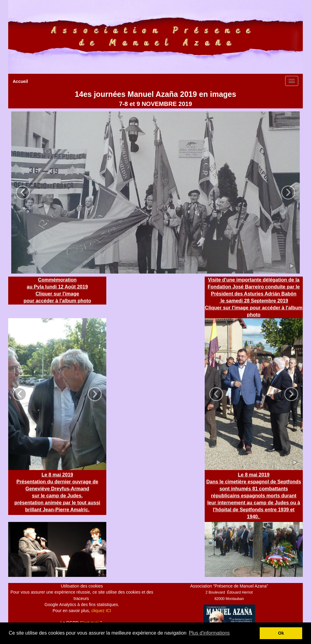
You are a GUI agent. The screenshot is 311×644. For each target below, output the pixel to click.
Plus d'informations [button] (209, 633)
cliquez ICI (101, 611)
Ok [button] (281, 633)
